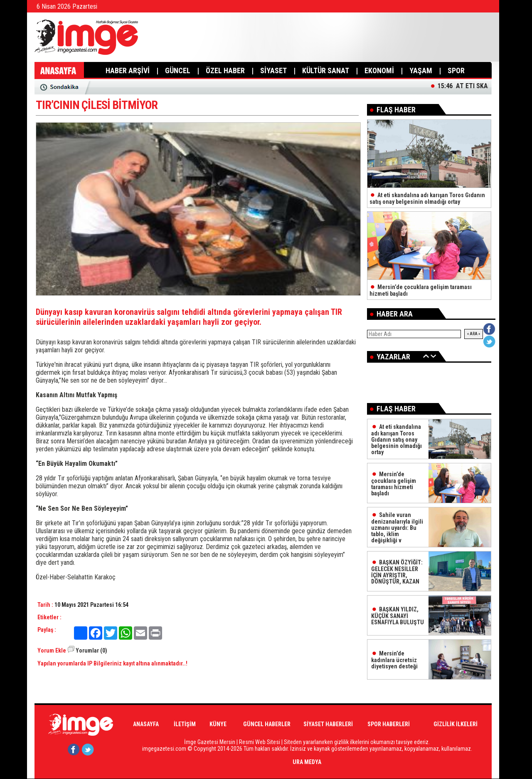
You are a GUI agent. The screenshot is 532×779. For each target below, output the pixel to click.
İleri (433, 356)
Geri (426, 356)
